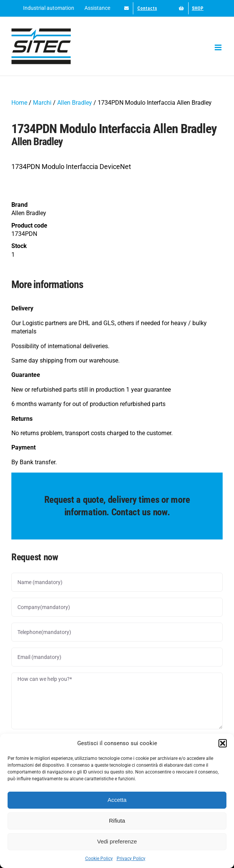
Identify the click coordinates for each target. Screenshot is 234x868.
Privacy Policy (131, 859)
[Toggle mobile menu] (219, 47)
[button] (223, 743)
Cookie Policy (99, 859)
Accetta (117, 800)
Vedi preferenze (117, 841)
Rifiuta (117, 821)
